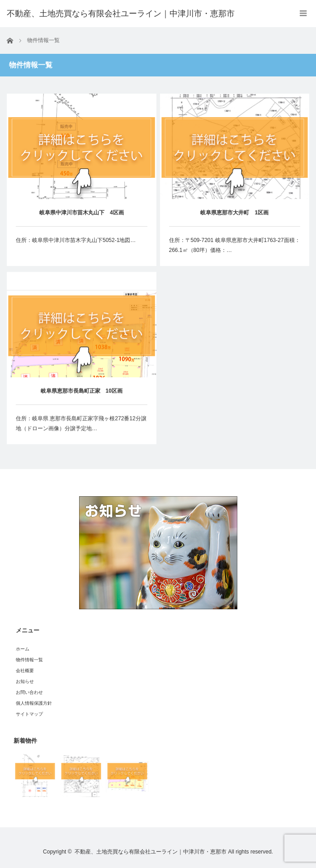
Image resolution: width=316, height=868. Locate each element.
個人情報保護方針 (34, 703)
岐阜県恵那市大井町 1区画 (234, 213)
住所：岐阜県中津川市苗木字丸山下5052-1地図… (76, 240)
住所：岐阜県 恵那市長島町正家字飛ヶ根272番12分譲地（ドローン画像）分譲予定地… (81, 424)
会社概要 (25, 671)
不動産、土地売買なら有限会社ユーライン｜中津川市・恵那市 (151, 852)
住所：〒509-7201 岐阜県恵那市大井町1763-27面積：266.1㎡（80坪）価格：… (235, 245)
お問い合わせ (29, 692)
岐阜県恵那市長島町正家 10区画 (82, 392)
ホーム (23, 649)
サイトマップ (29, 714)
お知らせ (25, 681)
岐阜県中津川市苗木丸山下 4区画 (82, 213)
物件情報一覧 (29, 660)
